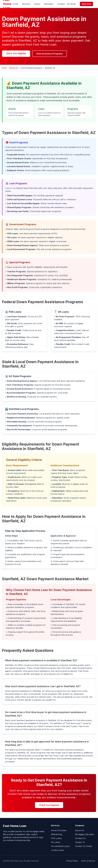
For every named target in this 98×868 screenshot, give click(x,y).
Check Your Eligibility (16, 53)
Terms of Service (88, 861)
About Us (80, 830)
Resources (14, 68)
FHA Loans (56, 838)
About (37, 4)
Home (15, 4)
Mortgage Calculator (85, 834)
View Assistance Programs (49, 54)
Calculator (49, 4)
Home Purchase (59, 830)
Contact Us (80, 838)
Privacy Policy (72, 861)
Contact (61, 4)
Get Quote (71, 4)
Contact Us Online (84, 846)
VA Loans (56, 842)
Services (26, 4)
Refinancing (57, 834)
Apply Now (86, 4)
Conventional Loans (60, 846)
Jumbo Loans (58, 850)
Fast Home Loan (15, 826)
